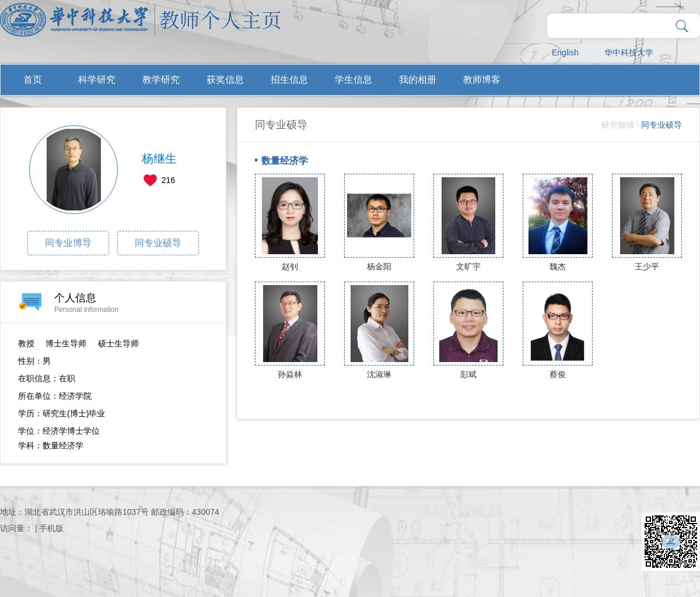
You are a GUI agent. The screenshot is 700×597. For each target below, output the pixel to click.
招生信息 (289, 80)
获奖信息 (225, 80)
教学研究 (161, 80)
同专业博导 (68, 243)
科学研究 (97, 80)
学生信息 (353, 80)
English (565, 52)
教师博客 (482, 80)
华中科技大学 (629, 52)
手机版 (51, 528)
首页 (33, 80)
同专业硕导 (158, 243)
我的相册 (418, 80)
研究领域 (618, 125)
